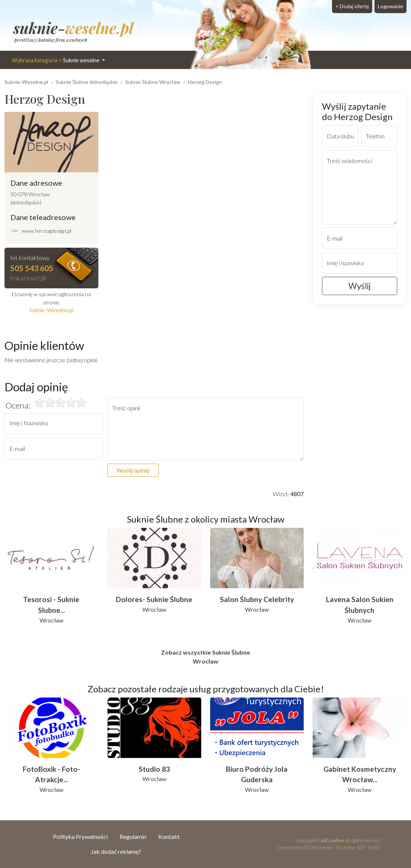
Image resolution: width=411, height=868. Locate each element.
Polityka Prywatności (80, 836)
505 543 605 (32, 268)
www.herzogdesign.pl (46, 231)
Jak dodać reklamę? (116, 851)
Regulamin (133, 836)
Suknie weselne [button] (56, 60)
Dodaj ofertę (352, 6)
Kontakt (169, 836)
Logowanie (391, 6)
